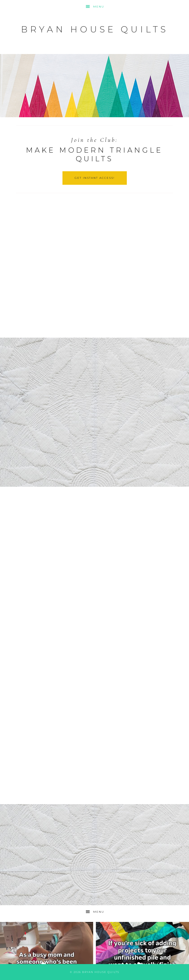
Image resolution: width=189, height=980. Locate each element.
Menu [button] (99, 7)
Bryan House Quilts (95, 29)
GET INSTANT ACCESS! (95, 178)
